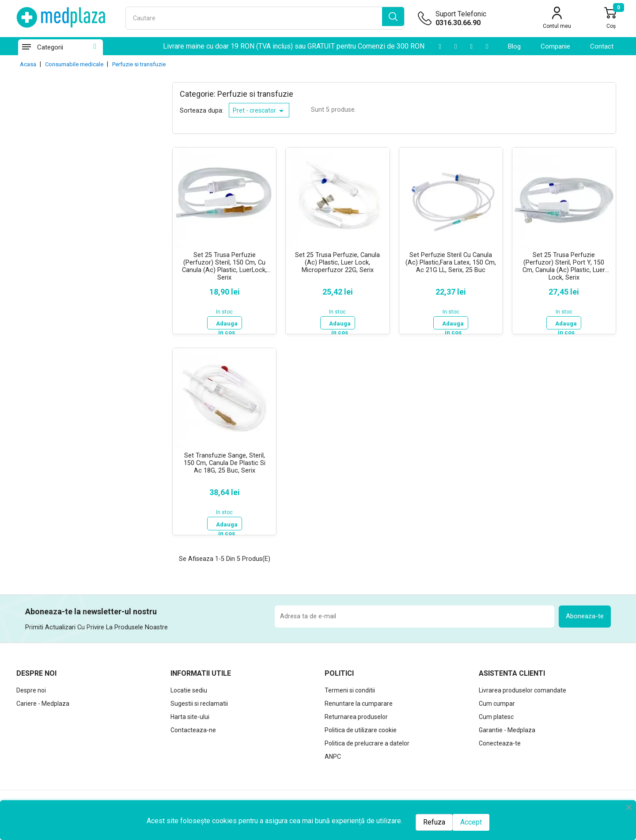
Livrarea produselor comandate (522, 687)
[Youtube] (440, 46)
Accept (471, 822)
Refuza (434, 822)
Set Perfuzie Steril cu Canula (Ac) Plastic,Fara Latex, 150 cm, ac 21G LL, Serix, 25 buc (451, 262)
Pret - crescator (260, 111)
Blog (514, 46)
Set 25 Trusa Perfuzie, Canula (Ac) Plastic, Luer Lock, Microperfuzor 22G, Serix (337, 262)
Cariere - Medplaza (43, 700)
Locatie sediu (189, 687)
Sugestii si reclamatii (199, 700)
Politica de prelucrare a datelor (367, 740)
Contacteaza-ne (193, 727)
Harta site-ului (190, 714)
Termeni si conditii (350, 687)
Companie (555, 46)
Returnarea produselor (356, 714)
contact (602, 46)
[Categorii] (26, 47)
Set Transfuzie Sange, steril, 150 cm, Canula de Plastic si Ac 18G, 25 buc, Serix (225, 462)
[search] (393, 18)
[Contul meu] (557, 19)
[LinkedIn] (456, 46)
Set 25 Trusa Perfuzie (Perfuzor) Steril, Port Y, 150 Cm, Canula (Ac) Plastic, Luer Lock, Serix (564, 266)
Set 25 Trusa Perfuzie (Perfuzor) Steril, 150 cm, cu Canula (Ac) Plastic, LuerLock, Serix (224, 266)
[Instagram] (471, 46)
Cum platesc (496, 714)
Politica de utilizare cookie (361, 727)
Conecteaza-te (500, 740)
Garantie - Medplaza (507, 727)
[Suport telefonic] (475, 23)
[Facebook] (487, 46)
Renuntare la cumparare (359, 700)
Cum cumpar (497, 700)
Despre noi (31, 687)
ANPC (333, 753)
